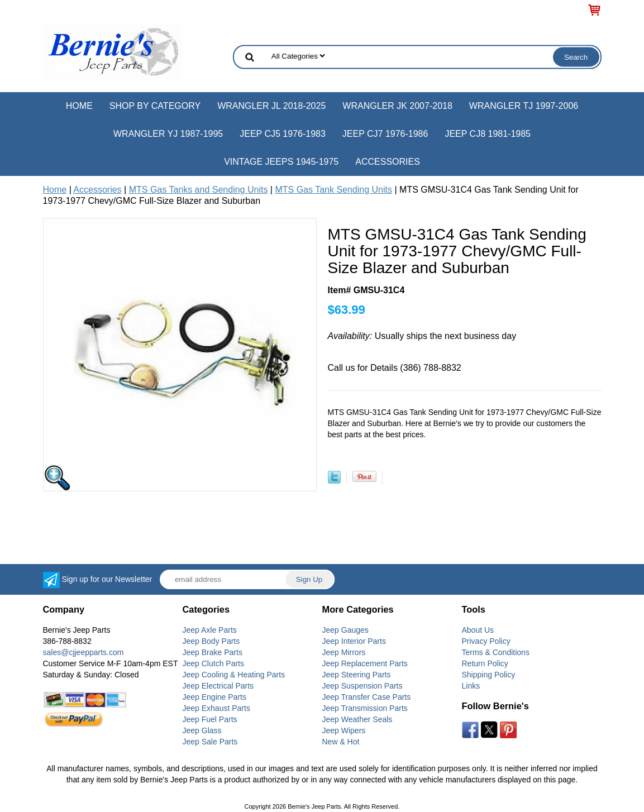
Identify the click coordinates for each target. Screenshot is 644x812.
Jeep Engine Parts (214, 697)
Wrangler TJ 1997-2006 (524, 106)
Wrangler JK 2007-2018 (397, 106)
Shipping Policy (489, 675)
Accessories (388, 162)
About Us (478, 630)
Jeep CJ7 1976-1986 (385, 134)
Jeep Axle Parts (210, 630)
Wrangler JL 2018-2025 (271, 106)
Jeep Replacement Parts (365, 663)
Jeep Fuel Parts (210, 719)
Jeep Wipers (344, 730)
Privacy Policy (486, 641)
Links (471, 686)
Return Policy (485, 663)
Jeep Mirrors (344, 652)
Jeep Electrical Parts (218, 686)
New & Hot (341, 742)
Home (79, 106)
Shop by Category (155, 106)
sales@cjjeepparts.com (84, 652)
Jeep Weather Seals (357, 719)
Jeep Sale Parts (210, 742)
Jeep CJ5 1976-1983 (283, 134)
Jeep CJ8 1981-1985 (488, 134)
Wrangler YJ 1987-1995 (168, 134)
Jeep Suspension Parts (362, 686)
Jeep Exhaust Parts (216, 708)
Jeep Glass (202, 730)
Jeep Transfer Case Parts (367, 697)
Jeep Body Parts (211, 641)
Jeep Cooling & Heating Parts (234, 675)
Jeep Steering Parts (357, 675)
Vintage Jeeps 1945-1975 (281, 162)
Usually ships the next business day (422, 336)
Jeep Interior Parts (354, 641)
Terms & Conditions (496, 652)
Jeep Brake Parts (213, 652)
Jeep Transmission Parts (365, 708)
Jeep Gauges (345, 630)
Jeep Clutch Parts (214, 663)
